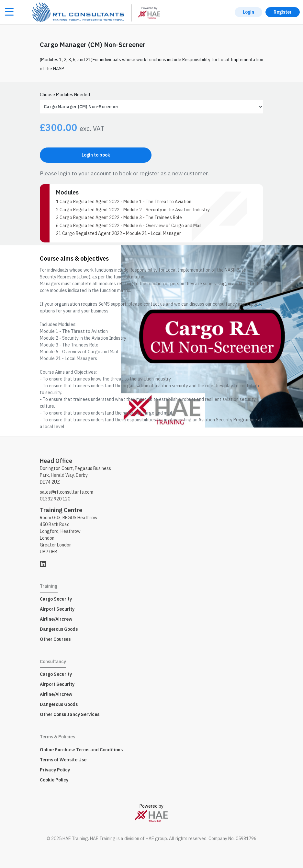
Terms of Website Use (63, 760)
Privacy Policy (55, 770)
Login (248, 12)
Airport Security (57, 609)
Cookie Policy (54, 780)
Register (283, 12)
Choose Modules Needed (65, 95)
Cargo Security (56, 599)
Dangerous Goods (59, 629)
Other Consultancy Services (70, 714)
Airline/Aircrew (56, 619)
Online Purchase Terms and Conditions (81, 750)
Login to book (96, 155)
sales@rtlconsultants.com (67, 492)
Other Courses (55, 639)
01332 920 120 (55, 499)
